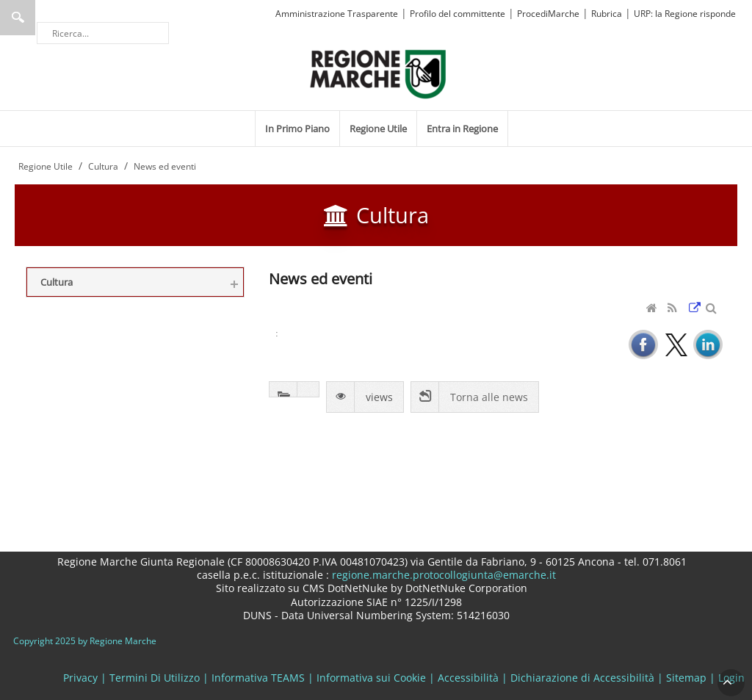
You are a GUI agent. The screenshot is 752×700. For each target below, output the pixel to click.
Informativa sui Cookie (371, 678)
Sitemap (686, 678)
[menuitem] (297, 129)
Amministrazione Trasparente (337, 14)
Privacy (80, 678)
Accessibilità (468, 678)
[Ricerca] (103, 33)
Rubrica (607, 14)
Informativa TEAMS (258, 678)
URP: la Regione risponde (685, 14)
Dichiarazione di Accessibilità (582, 678)
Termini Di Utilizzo (155, 678)
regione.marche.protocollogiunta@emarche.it (442, 575)
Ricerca (18, 18)
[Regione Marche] (378, 73)
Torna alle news (489, 397)
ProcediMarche (548, 14)
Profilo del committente (458, 14)
